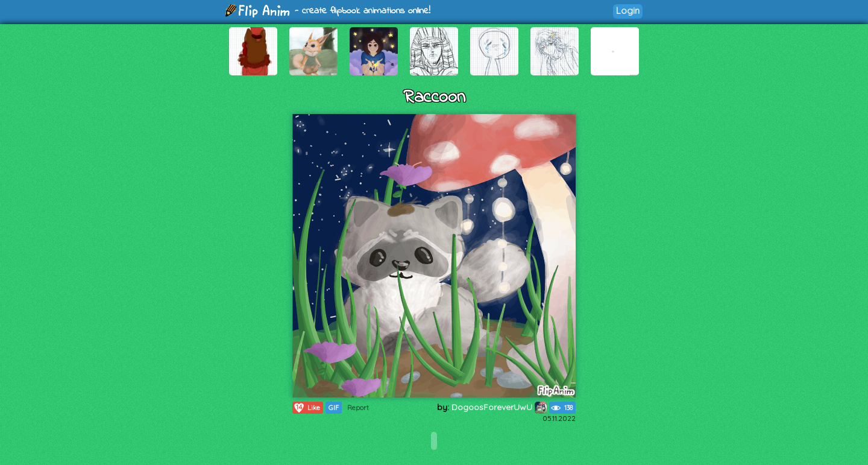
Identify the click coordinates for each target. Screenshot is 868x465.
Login (628, 11)
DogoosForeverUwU (499, 407)
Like (307, 408)
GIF (334, 408)
